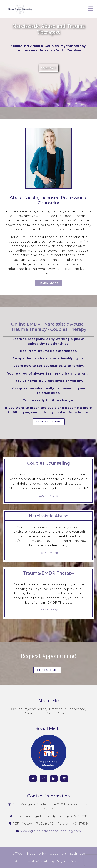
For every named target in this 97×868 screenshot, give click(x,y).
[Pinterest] (64, 779)
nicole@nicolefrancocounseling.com (50, 831)
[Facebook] (33, 779)
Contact (48, 68)
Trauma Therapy (29, 329)
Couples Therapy (68, 329)
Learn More (48, 283)
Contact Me (47, 670)
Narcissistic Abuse (64, 324)
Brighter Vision (69, 861)
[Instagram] (43, 779)
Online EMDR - (27, 324)
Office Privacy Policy (29, 854)
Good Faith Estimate (67, 854)
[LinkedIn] (54, 779)
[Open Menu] (91, 9)
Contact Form (49, 422)
